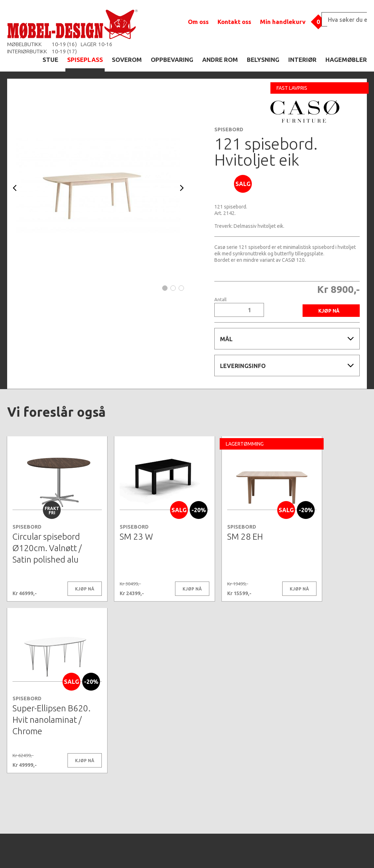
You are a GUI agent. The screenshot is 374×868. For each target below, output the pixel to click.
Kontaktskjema (284, 852)
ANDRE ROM (220, 60)
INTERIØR (302, 60)
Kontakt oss (234, 22)
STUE (50, 60)
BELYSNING (263, 60)
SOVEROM (127, 60)
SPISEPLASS (85, 60)
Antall (220, 300)
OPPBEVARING (172, 60)
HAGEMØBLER (346, 60)
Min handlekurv (283, 22)
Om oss (198, 22)
